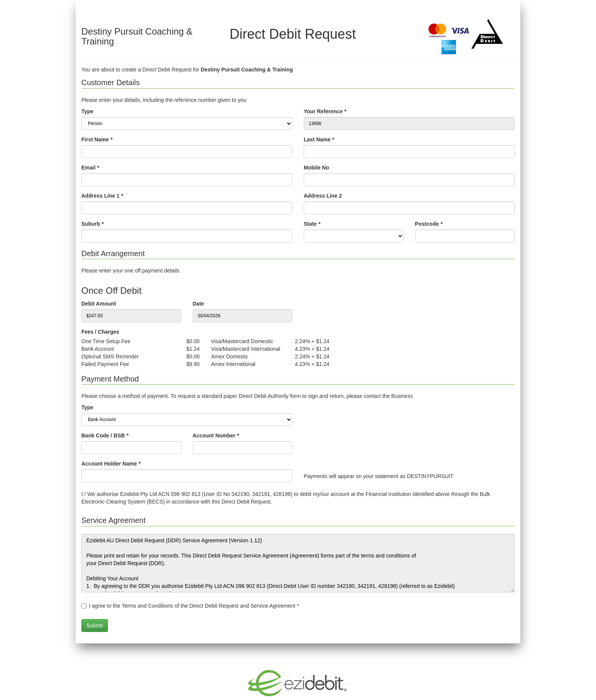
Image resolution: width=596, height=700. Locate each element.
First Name (97, 139)
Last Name (319, 139)
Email (90, 168)
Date (198, 304)
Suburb (92, 224)
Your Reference (325, 111)
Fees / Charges (100, 332)
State (312, 224)
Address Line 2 (323, 196)
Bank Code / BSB (105, 436)
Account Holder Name (111, 464)
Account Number (216, 436)
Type (87, 111)
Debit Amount (99, 304)
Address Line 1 (102, 196)
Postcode (429, 224)
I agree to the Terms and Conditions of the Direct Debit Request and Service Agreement (194, 606)
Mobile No (316, 168)
